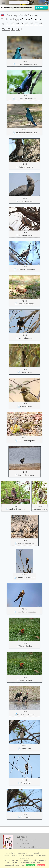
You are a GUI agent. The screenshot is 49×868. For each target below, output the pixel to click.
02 (13, 23)
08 (41, 23)
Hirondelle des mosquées (26, 578)
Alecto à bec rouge (26, 338)
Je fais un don (41, 8)
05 (27, 23)
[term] (17, 2)
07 (36, 23)
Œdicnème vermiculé (26, 543)
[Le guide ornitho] (8, 843)
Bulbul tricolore (26, 372)
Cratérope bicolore (26, 167)
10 (8, 29)
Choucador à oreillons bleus (26, 64)
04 (22, 23)
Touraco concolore (26, 201)
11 (13, 29)
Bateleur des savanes (26, 475)
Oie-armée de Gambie (26, 714)
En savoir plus (18, 865)
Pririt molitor (26, 749)
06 (31, 23)
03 (18, 23)
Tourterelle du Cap (26, 235)
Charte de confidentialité (30, 847)
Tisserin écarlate (26, 646)
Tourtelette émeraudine (26, 270)
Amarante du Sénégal (26, 304)
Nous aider (24, 844)
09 (4, 29)
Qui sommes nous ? (28, 840)
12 (18, 29)
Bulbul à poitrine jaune (26, 441)
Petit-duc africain (41, 509)
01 (8, 23)
